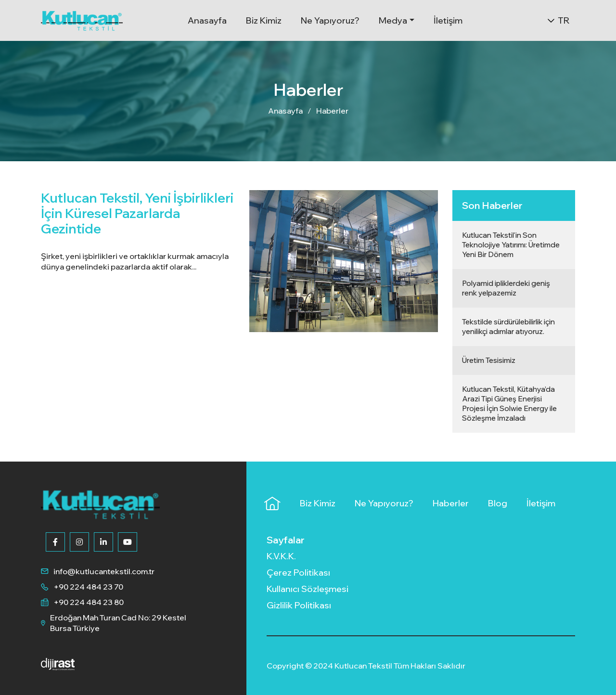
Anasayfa (207, 20)
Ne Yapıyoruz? (330, 20)
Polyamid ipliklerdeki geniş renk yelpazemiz (506, 288)
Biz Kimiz (264, 20)
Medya (393, 20)
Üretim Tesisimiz (489, 360)
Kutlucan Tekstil (364, 666)
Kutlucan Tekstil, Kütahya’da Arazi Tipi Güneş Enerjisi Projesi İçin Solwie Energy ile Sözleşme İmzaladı (509, 404)
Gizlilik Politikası (299, 605)
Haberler (332, 111)
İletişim (448, 20)
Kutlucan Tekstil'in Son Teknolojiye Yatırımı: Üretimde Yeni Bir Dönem (511, 245)
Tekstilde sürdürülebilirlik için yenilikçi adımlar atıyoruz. (508, 327)
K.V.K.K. (281, 556)
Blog (498, 503)
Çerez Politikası (298, 573)
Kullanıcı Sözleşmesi (308, 589)
